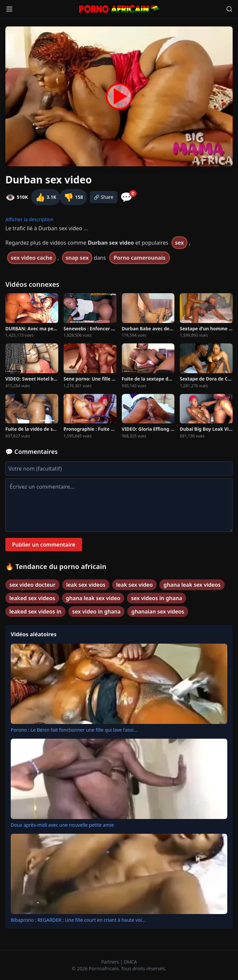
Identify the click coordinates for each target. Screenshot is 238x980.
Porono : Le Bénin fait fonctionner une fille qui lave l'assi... (74, 730)
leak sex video (134, 585)
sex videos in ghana (156, 598)
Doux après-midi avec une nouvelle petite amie (62, 825)
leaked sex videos (32, 598)
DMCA (130, 962)
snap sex (77, 258)
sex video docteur (32, 585)
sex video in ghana (97, 611)
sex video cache (31, 258)
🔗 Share (104, 197)
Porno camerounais (140, 258)
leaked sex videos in (35, 611)
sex (180, 243)
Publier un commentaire (44, 545)
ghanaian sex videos (158, 611)
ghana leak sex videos (192, 585)
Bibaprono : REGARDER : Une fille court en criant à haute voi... (78, 920)
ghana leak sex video (93, 598)
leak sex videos (86, 585)
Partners (111, 962)
